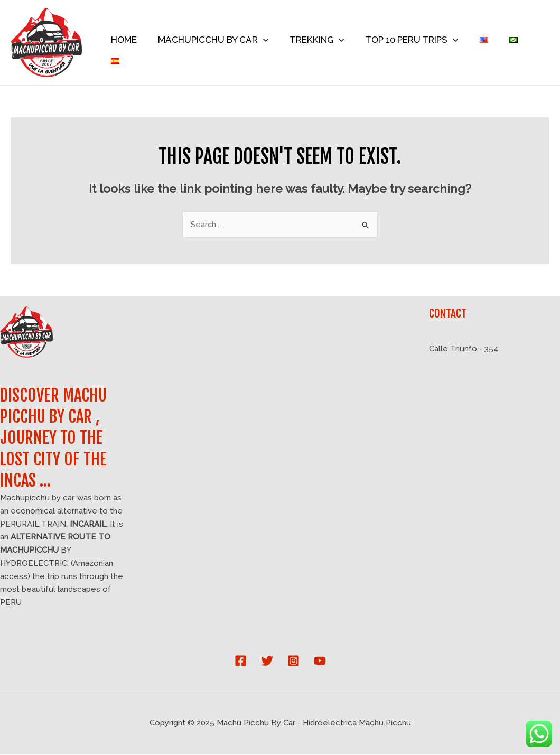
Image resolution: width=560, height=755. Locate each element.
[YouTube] (320, 661)
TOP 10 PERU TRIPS (415, 43)
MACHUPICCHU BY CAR (222, 43)
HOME (136, 43)
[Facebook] (241, 661)
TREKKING (323, 43)
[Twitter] (267, 661)
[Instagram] (293, 661)
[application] (272, 43)
